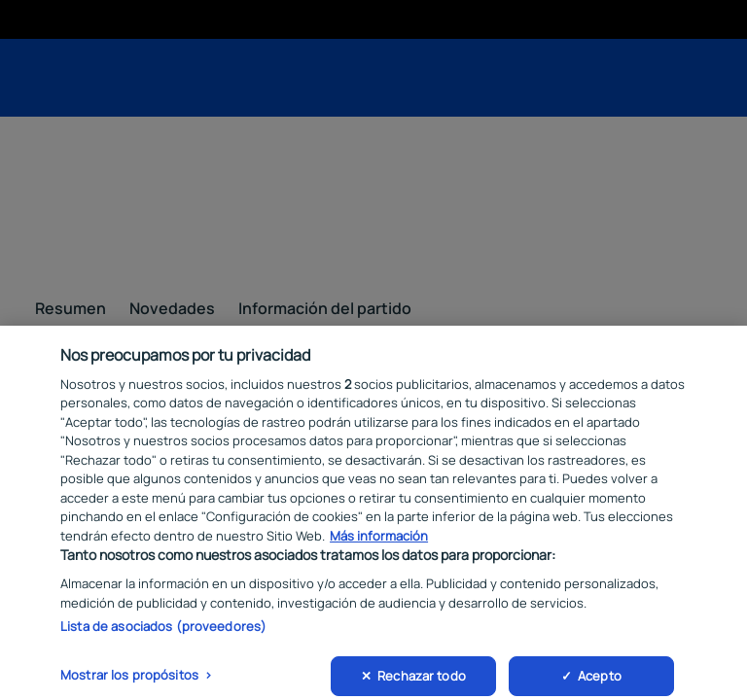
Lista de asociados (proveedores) (163, 637)
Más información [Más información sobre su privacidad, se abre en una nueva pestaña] (379, 545)
